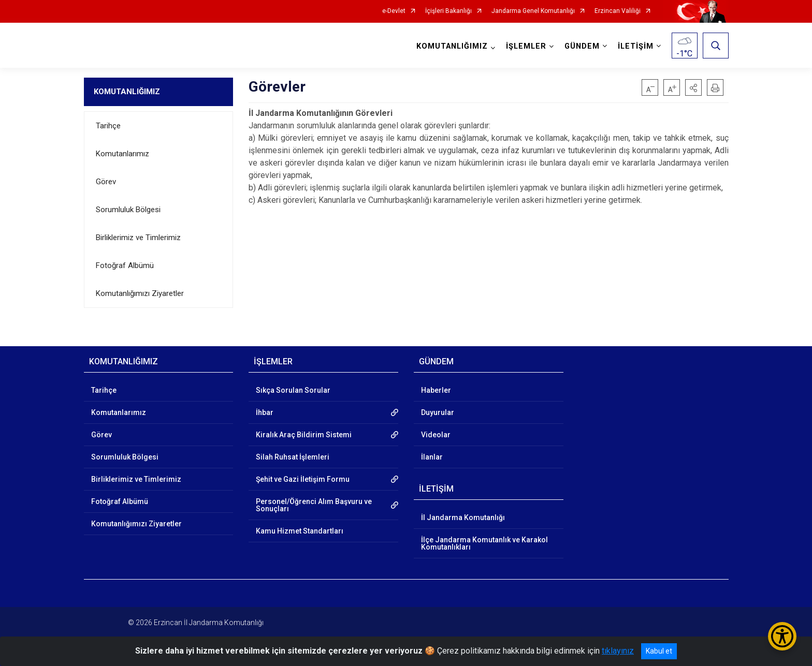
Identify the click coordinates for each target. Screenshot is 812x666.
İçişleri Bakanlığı (448, 11)
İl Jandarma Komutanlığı (463, 517)
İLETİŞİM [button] (636, 46)
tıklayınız (618, 651)
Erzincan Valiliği (618, 11)
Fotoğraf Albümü (125, 265)
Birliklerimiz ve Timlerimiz (138, 238)
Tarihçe (108, 126)
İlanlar (432, 457)
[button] (693, 87)
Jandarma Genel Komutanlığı (533, 11)
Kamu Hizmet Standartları (300, 531)
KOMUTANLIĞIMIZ (127, 92)
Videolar (436, 435)
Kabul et (659, 651)
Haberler (436, 390)
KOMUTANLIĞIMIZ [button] (452, 46)
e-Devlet (394, 11)
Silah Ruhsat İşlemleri (293, 457)
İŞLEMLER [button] (526, 46)
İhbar (265, 412)
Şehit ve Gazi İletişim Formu (303, 479)
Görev (106, 182)
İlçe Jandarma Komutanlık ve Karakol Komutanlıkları (484, 543)
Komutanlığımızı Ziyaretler (140, 293)
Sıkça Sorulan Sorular (293, 390)
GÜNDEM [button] (582, 46)
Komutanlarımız (122, 154)
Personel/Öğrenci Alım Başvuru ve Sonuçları (314, 505)
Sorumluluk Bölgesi (128, 210)
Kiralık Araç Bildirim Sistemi (304, 435)
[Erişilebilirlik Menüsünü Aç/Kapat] (782, 636)
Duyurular (438, 412)
